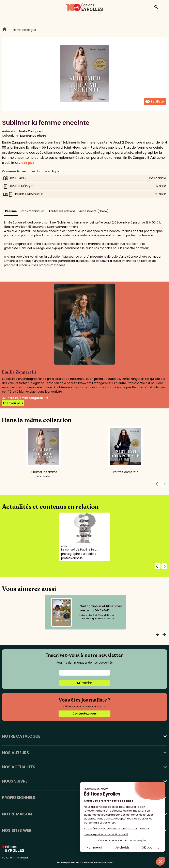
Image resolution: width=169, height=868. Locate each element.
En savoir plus (13, 403)
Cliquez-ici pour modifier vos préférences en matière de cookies (85, 863)
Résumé (11, 211)
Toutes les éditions (62, 211)
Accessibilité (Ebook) (94, 211)
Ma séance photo (33, 136)
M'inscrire (84, 683)
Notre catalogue (25, 30)
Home (4, 30)
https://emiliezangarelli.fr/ (25, 398)
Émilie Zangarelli (31, 131)
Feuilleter (155, 101)
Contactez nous (85, 714)
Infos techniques (33, 211)
